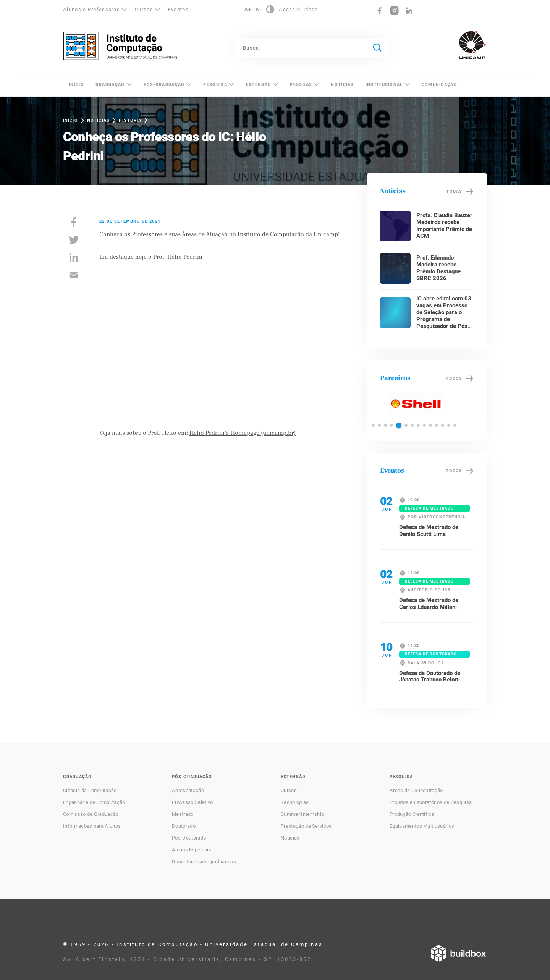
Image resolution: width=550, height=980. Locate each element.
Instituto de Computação (120, 46)
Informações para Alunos (92, 826)
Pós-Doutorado (189, 838)
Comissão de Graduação (91, 814)
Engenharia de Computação (94, 802)
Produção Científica (412, 814)
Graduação (110, 85)
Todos (454, 379)
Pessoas (301, 85)
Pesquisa (215, 85)
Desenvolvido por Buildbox (458, 953)
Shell (415, 404)
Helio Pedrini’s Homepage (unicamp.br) (243, 433)
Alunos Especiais (192, 850)
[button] (373, 425)
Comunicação (439, 85)
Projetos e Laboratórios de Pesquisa (431, 802)
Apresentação (188, 791)
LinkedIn (409, 10)
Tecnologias (295, 802)
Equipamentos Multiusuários (422, 826)
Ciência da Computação (90, 791)
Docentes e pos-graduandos (204, 862)
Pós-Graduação (164, 85)
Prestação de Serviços (306, 826)
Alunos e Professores (91, 9)
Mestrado (183, 814)
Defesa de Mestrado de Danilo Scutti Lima (429, 531)
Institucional (384, 85)
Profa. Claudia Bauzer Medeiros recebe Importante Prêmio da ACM (444, 226)
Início (76, 85)
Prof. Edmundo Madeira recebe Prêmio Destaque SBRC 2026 (438, 268)
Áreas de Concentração (416, 791)
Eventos (178, 9)
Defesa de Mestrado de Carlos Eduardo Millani (429, 604)
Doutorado (184, 826)
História (130, 120)
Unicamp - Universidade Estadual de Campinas (472, 45)
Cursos (144, 9)
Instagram (394, 10)
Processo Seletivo (192, 802)
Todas (454, 191)
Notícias (342, 85)
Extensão (259, 85)
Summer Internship (302, 814)
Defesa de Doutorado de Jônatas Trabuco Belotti (430, 676)
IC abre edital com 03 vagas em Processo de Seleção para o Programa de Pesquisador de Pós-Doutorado (444, 316)
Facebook (379, 10)
